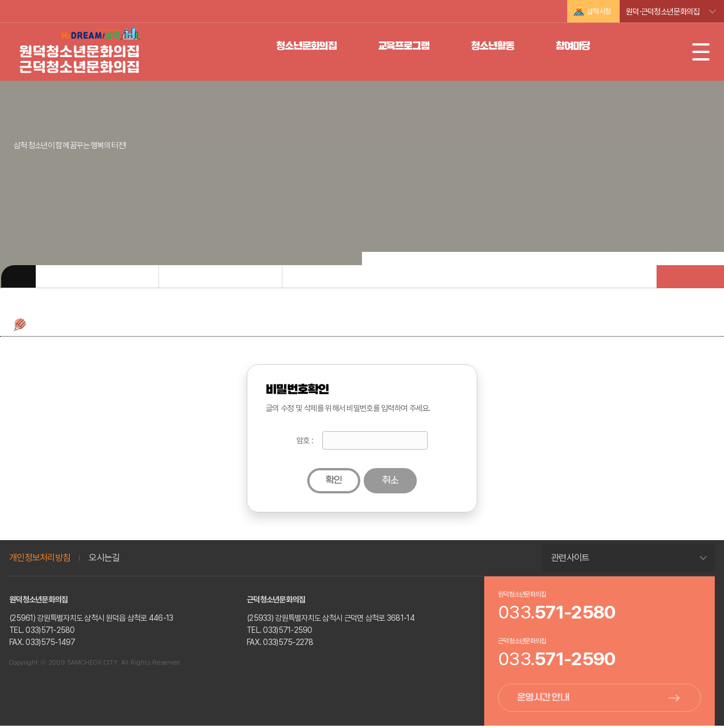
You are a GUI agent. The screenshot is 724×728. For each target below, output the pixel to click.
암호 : (305, 440)
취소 (391, 480)
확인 (334, 480)
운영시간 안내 (543, 699)
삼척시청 (599, 11)
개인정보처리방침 (40, 558)
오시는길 (104, 558)
